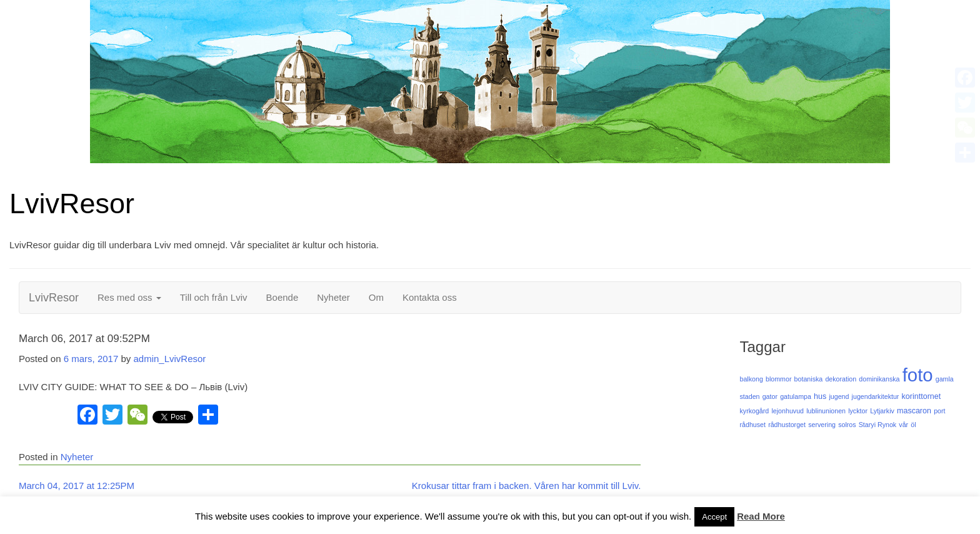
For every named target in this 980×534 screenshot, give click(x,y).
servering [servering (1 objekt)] (822, 425)
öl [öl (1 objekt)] (913, 425)
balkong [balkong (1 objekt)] (751, 379)
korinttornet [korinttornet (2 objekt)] (922, 396)
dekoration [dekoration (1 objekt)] (841, 379)
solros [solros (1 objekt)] (847, 425)
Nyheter (333, 297)
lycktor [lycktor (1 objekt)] (858, 411)
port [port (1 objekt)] (939, 411)
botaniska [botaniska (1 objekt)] (809, 379)
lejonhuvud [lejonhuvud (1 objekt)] (787, 411)
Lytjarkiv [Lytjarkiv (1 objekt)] (882, 411)
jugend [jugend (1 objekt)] (839, 396)
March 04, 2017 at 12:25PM (77, 486)
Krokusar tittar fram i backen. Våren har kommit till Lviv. (527, 486)
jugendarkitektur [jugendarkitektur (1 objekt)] (876, 396)
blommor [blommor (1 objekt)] (778, 379)
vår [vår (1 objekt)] (903, 425)
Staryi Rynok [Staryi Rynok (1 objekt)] (877, 425)
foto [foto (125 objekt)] (918, 375)
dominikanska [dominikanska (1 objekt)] (879, 379)
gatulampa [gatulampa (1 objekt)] (796, 396)
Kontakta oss (430, 297)
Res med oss (129, 297)
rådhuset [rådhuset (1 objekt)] (752, 425)
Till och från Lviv (214, 297)
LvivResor (72, 204)
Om (376, 297)
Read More (761, 516)
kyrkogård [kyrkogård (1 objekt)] (754, 411)
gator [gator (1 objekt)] (770, 396)
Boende (282, 297)
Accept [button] (714, 517)
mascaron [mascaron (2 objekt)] (914, 411)
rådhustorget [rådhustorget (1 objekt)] (787, 425)
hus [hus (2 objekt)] (820, 396)
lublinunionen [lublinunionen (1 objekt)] (826, 411)
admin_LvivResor (169, 359)
